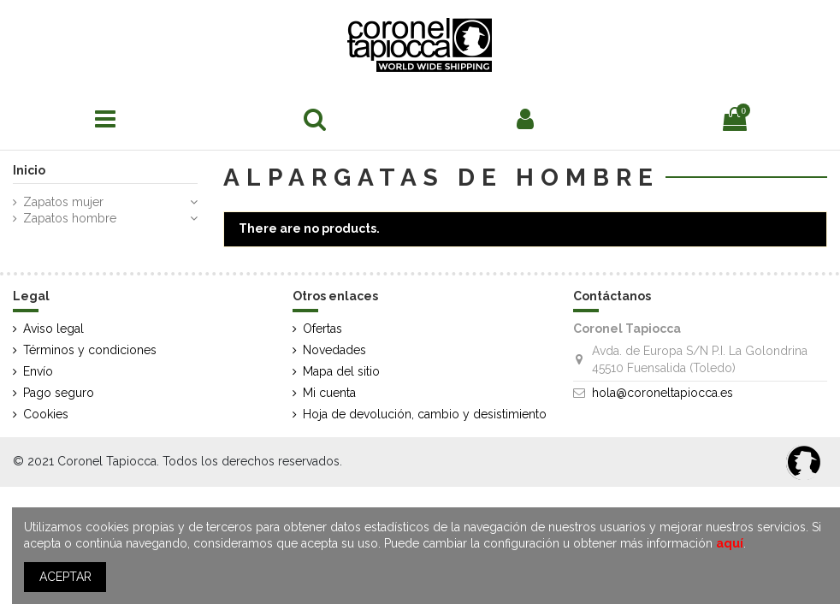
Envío (38, 371)
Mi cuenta (329, 393)
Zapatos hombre (70, 218)
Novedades (334, 350)
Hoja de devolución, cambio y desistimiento (425, 414)
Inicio (29, 170)
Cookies (46, 414)
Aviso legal (53, 329)
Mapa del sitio (341, 371)
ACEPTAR (65, 577)
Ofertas (322, 329)
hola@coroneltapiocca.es (663, 393)
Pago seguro (59, 393)
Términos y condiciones (90, 350)
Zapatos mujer (63, 202)
